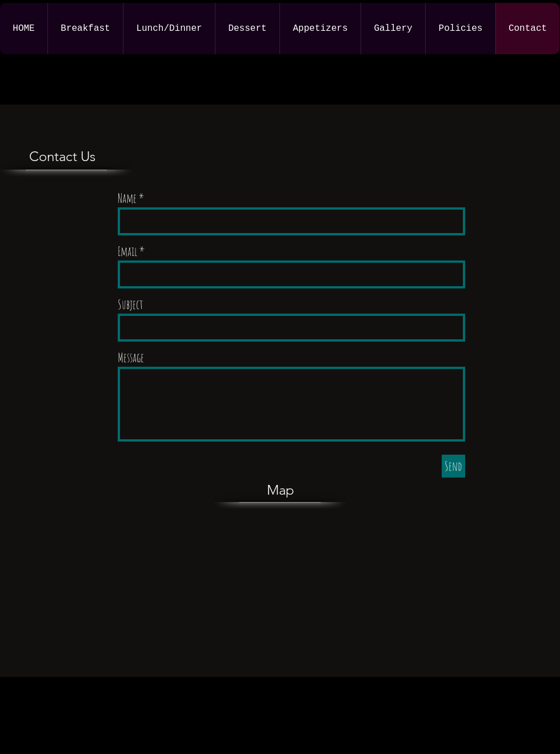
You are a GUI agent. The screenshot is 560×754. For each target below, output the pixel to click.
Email (127, 251)
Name (127, 198)
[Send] (453, 466)
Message (131, 358)
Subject (131, 304)
